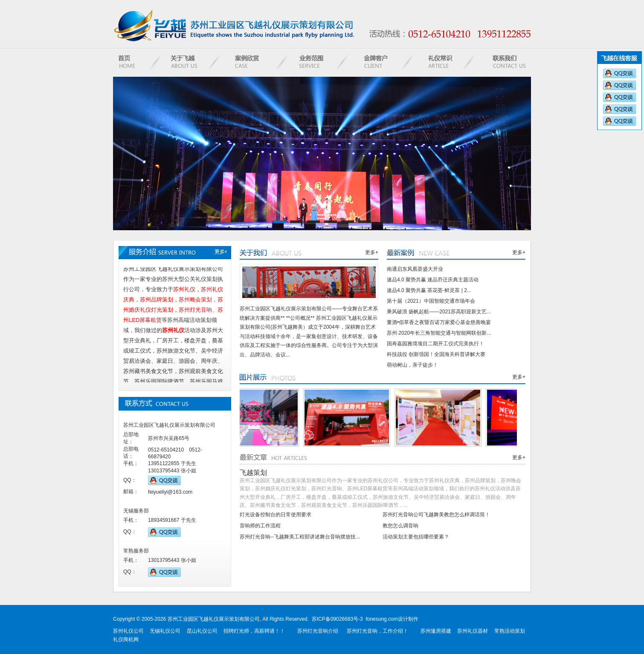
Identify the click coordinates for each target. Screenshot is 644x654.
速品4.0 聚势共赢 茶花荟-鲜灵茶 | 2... (429, 290)
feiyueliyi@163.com (170, 492)
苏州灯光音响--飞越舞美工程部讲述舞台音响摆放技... (300, 537)
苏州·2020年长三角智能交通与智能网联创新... (439, 333)
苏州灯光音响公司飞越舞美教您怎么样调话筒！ (436, 515)
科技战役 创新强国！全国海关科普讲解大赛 (436, 354)
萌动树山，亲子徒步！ (412, 365)
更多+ (372, 252)
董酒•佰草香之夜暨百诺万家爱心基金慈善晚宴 (439, 322)
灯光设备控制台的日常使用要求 (276, 515)
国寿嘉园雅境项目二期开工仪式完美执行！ (435, 344)
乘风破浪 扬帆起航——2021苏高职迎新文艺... (439, 312)
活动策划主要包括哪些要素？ (416, 537)
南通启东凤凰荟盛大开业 (415, 269)
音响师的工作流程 (260, 526)
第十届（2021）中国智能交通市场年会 (431, 301)
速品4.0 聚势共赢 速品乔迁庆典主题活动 (433, 280)
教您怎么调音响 (400, 526)
